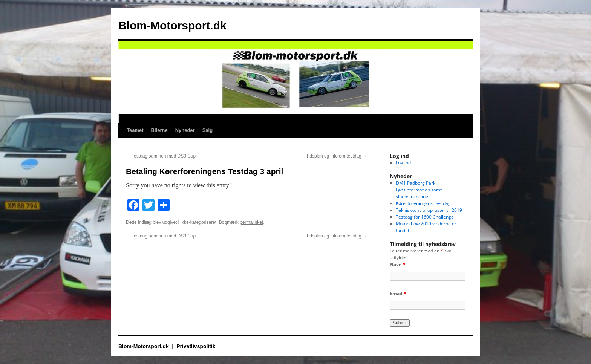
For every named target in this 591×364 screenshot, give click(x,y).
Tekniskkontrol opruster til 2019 (429, 210)
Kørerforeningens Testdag (423, 203)
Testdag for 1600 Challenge (425, 217)
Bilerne (159, 130)
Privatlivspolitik (196, 346)
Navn (398, 264)
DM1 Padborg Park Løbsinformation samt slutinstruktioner (419, 190)
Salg (207, 130)
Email (398, 293)
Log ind (403, 163)
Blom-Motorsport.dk (172, 25)
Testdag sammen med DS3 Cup (161, 156)
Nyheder (185, 130)
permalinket (251, 222)
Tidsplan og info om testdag (337, 156)
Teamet (135, 130)
